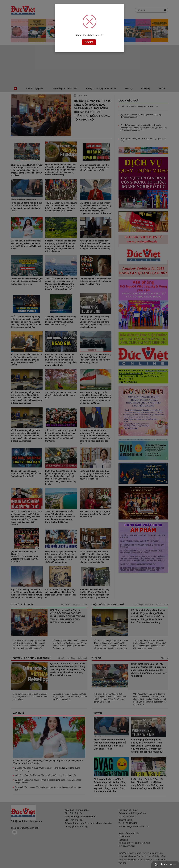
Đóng (89, 42)
